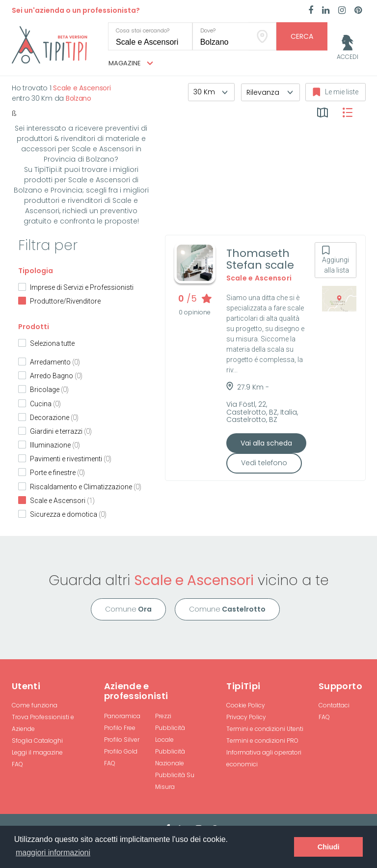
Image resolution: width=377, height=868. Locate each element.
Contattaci (334, 705)
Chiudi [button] (329, 847)
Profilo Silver (122, 740)
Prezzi (163, 716)
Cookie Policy (246, 705)
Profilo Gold (121, 751)
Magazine (131, 63)
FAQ (17, 764)
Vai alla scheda (266, 443)
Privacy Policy (246, 717)
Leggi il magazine (37, 752)
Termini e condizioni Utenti (265, 729)
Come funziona (35, 705)
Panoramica (122, 716)
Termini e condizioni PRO (262, 741)
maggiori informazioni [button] (53, 853)
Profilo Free (120, 728)
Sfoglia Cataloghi (37, 741)
